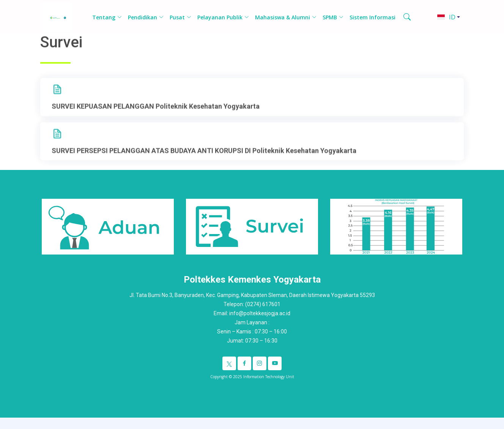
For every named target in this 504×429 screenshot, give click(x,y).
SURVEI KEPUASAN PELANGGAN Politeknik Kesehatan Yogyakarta (156, 114)
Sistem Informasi (372, 17)
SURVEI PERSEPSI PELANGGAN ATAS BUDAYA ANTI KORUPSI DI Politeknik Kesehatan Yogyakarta (204, 159)
